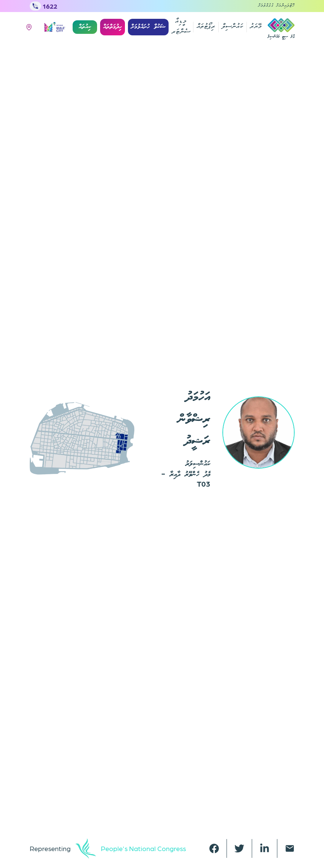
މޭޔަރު (256, 27)
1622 (43, 6)
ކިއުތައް (85, 27)
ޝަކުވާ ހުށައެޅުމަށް (148, 27)
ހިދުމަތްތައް (113, 27)
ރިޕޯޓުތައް (206, 27)
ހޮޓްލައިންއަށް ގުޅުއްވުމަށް (276, 6)
